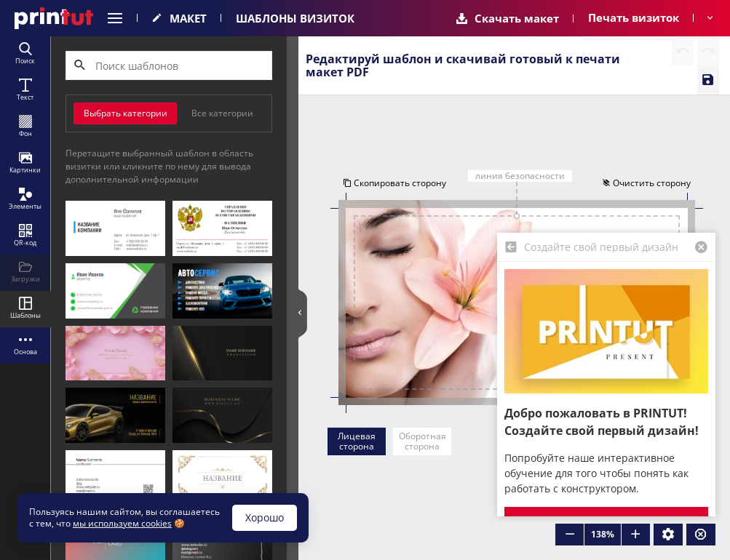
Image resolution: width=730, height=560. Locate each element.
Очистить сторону (648, 184)
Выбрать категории (126, 113)
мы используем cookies (122, 523)
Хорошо (265, 517)
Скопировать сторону (393, 184)
